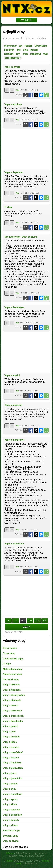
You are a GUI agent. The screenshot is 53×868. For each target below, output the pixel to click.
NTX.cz (10, 853)
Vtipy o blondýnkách (14, 695)
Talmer (10, 861)
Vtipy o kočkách (11, 737)
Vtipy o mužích (12, 375)
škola (26, 50)
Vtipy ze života (12, 67)
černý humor (10, 46)
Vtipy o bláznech (12, 690)
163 (37, 620)
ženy (18, 54)
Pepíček (28, 46)
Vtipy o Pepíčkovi (14, 172)
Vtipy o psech (10, 784)
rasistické (9, 54)
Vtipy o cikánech (13, 405)
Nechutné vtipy (13, 237)
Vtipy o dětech (11, 705)
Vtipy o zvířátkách (12, 815)
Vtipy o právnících (14, 544)
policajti (34, 50)
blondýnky (9, 50)
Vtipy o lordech (11, 747)
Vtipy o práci (10, 773)
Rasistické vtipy (11, 830)
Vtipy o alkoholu (13, 104)
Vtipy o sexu (9, 789)
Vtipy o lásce (10, 742)
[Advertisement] (26, 149)
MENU (26, 20)
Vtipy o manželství (14, 440)
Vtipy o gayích (10, 726)
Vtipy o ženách (11, 820)
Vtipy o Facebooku (14, 307)
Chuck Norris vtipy (13, 659)
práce (25, 54)
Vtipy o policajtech (13, 768)
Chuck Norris (41, 46)
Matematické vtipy (13, 669)
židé (19, 50)
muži (45, 54)
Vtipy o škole (10, 804)
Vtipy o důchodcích (13, 716)
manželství (35, 54)
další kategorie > (13, 58)
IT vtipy (8, 207)
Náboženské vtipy (12, 674)
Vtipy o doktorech (12, 711)
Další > (26, 627)
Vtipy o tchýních (12, 810)
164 (45, 620)
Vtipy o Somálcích (13, 794)
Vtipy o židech (10, 825)
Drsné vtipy (9, 653)
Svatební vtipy (10, 836)
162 (30, 620)
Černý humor (10, 648)
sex (20, 46)
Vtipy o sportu (10, 799)
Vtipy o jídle (9, 732)
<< (8, 620)
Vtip (17, 90)
